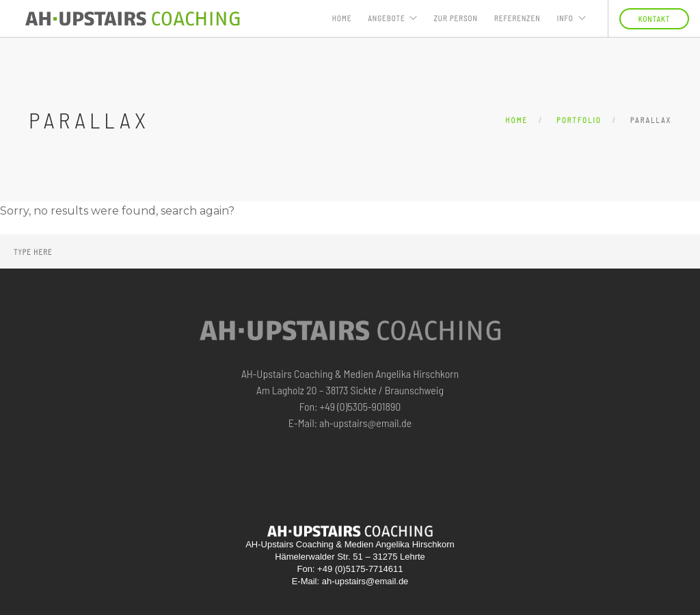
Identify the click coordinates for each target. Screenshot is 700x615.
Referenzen (517, 18)
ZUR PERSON (455, 18)
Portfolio (579, 120)
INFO (565, 18)
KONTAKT (654, 19)
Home (342, 18)
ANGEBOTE (386, 18)
